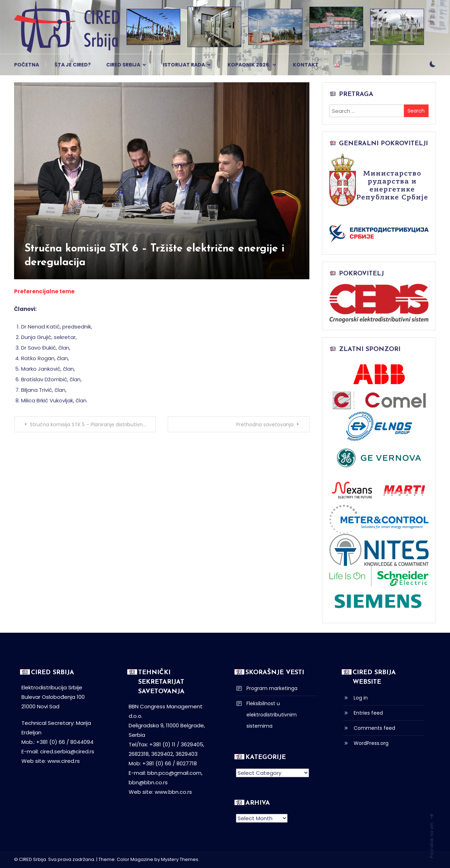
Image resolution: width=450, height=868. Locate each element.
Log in (361, 698)
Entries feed (368, 713)
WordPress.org (371, 743)
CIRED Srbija (123, 65)
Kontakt (306, 65)
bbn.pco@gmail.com (174, 773)
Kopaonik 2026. (249, 65)
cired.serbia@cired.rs (67, 751)
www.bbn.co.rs (173, 792)
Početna (27, 65)
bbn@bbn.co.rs (148, 782)
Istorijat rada (184, 65)
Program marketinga (272, 688)
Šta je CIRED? (73, 65)
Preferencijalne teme (44, 291)
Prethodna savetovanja (265, 425)
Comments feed (374, 728)
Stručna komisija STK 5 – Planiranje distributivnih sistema (93, 425)
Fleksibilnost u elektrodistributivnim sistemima (272, 715)
